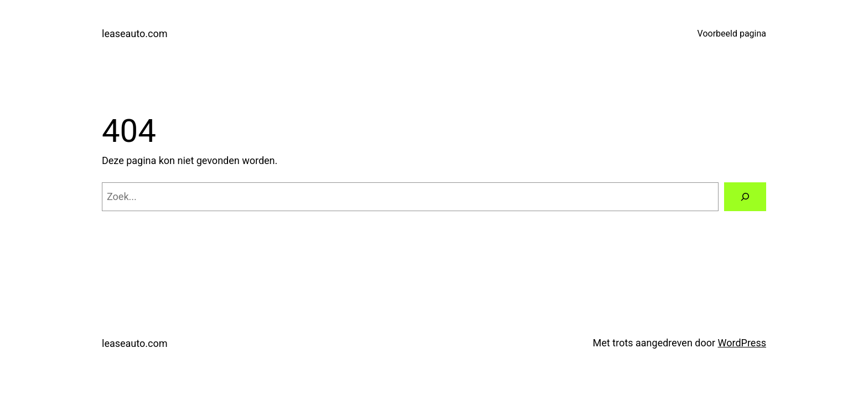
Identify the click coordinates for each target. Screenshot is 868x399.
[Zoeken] (745, 197)
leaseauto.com (135, 34)
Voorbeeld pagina (732, 34)
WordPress (742, 343)
